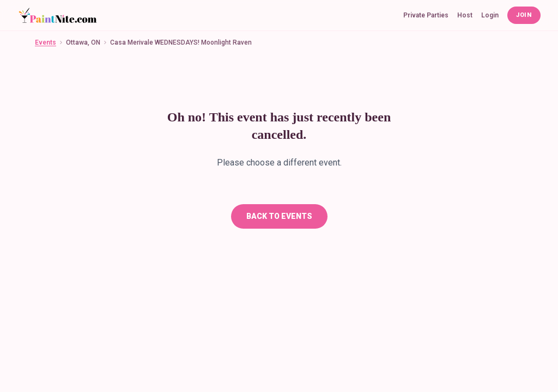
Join (524, 15)
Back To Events (279, 216)
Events (46, 42)
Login (490, 15)
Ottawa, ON (83, 42)
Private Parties (426, 15)
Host (465, 15)
